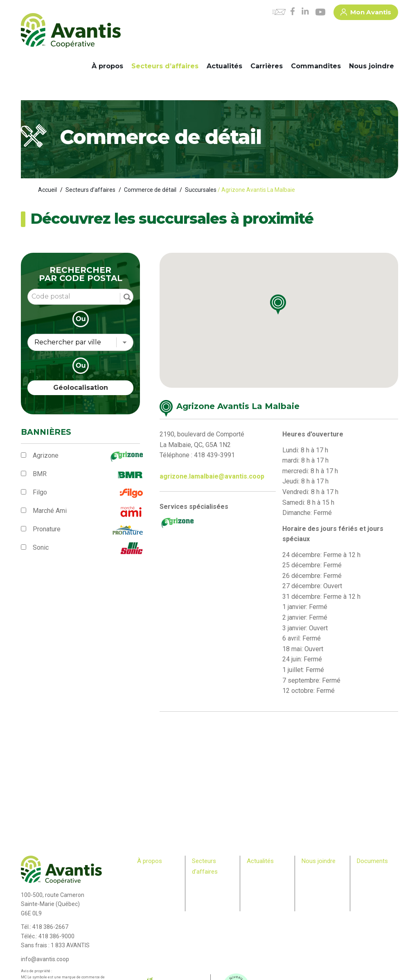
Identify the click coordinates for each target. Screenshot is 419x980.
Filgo (40, 492)
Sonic (41, 547)
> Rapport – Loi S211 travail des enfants (375, 912)
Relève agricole (148, 920)
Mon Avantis (366, 13)
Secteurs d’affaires (165, 66)
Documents (372, 861)
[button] (285, 308)
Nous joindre (372, 66)
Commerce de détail (150, 190)
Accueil (47, 190)
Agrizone (46, 455)
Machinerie (205, 891)
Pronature (47, 529)
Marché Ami (50, 511)
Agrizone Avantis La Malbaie (238, 406)
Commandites (316, 66)
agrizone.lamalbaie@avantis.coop (212, 476)
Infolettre (257, 881)
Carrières (267, 66)
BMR (40, 474)
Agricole (201, 883)
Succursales (201, 190)
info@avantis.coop (45, 959)
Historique (149, 873)
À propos (107, 66)
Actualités (224, 66)
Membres (148, 913)
